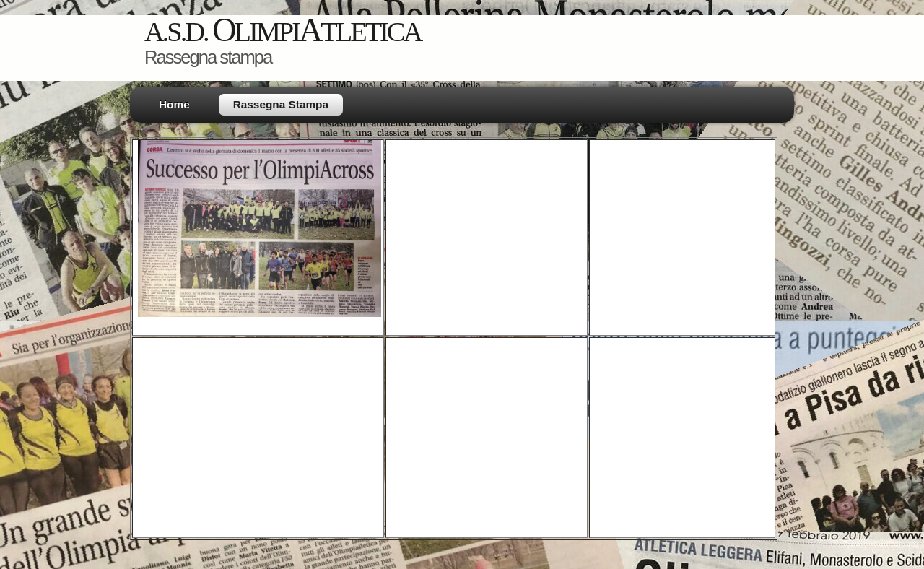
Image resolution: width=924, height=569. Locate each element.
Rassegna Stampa (281, 104)
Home (174, 104)
